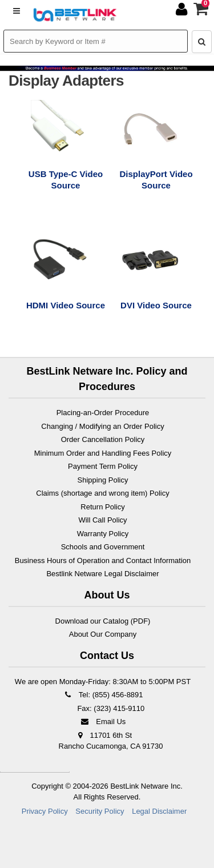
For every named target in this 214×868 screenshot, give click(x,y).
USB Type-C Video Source (66, 180)
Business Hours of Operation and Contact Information (103, 560)
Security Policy (100, 811)
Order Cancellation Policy (103, 439)
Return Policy (102, 507)
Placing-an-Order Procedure (103, 413)
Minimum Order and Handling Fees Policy (103, 453)
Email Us (103, 722)
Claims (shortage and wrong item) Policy (102, 493)
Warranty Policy (103, 534)
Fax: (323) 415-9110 (110, 708)
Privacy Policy (45, 811)
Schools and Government (103, 547)
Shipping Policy (103, 480)
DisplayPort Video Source (156, 180)
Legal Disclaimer (159, 811)
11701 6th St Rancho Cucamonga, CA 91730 (111, 741)
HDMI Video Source (66, 305)
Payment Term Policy (103, 466)
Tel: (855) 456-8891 (102, 695)
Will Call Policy (102, 520)
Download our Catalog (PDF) (103, 621)
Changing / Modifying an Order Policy (102, 426)
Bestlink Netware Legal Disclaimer (102, 574)
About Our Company (103, 634)
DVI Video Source (156, 305)
